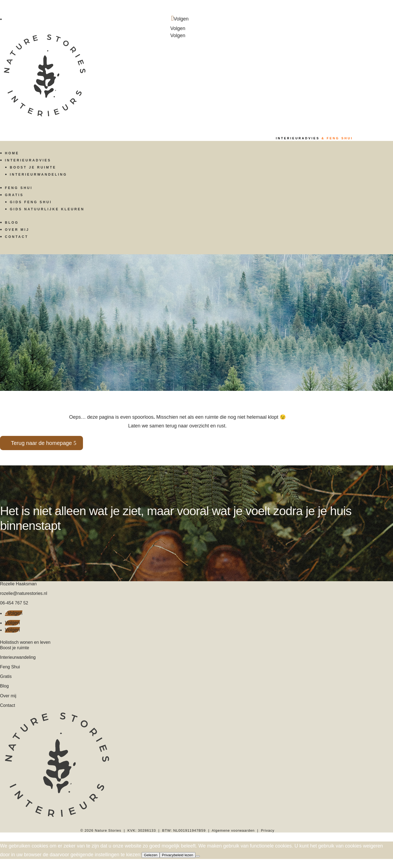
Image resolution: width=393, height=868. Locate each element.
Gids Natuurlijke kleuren (47, 209)
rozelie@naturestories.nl (24, 593)
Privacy (268, 830)
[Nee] (198, 856)
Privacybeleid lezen (178, 855)
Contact (17, 237)
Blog (12, 223)
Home (12, 153)
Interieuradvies (28, 160)
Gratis (14, 195)
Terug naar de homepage (41, 443)
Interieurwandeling (38, 175)
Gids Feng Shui (31, 202)
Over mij (17, 230)
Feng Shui (19, 188)
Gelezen (151, 855)
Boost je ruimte (33, 167)
